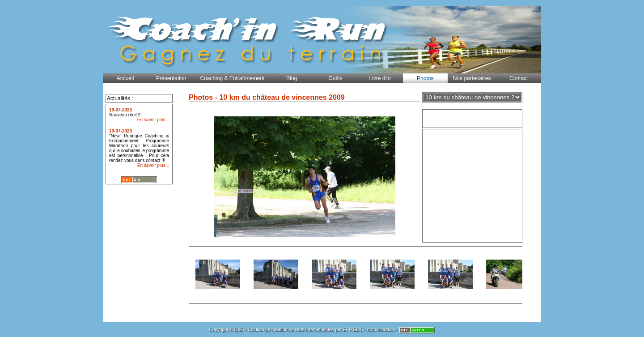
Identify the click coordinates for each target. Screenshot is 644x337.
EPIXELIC (353, 330)
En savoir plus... (153, 120)
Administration (381, 330)
